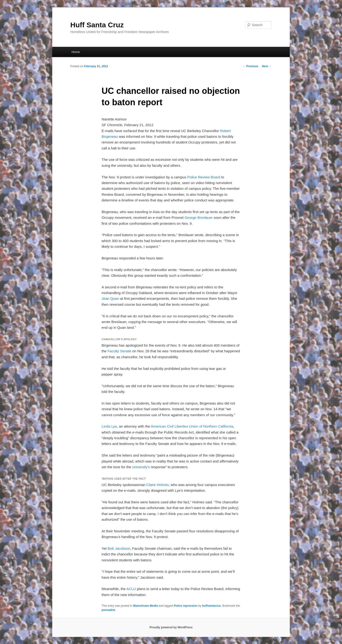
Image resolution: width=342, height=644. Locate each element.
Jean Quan (110, 298)
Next (267, 66)
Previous (251, 66)
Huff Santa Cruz (97, 25)
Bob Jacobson (119, 548)
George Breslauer (199, 217)
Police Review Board (204, 177)
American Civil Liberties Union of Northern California (192, 426)
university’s (141, 467)
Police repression (185, 606)
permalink (108, 610)
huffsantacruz (211, 606)
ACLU (131, 589)
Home (76, 52)
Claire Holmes (157, 485)
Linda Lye (109, 426)
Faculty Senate (119, 351)
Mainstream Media (146, 606)
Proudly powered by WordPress (171, 627)
